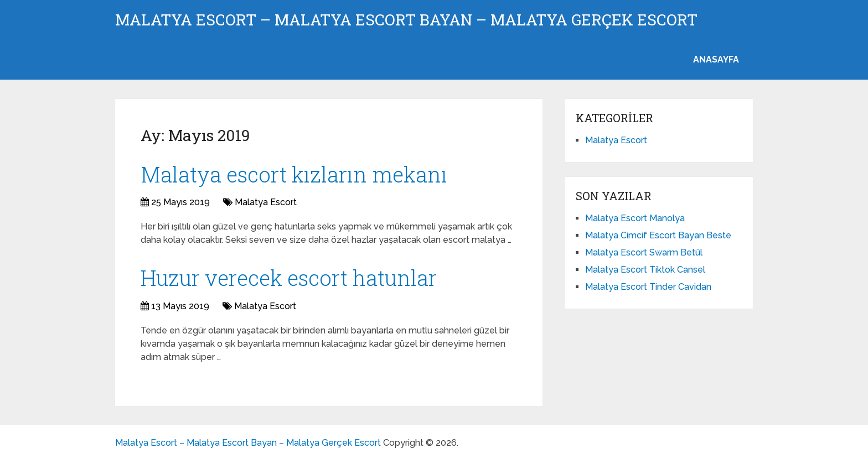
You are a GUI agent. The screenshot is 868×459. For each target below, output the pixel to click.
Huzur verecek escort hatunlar (289, 278)
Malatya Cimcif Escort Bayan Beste (658, 235)
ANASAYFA (716, 59)
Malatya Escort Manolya (635, 218)
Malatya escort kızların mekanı (294, 174)
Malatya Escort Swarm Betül (644, 252)
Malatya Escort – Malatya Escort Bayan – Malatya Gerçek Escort (406, 20)
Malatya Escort (266, 202)
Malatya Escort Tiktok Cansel (645, 270)
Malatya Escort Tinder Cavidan (648, 287)
